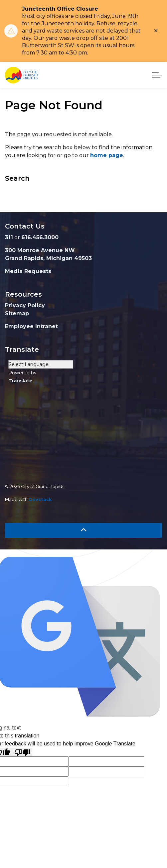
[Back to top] (83, 530)
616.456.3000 (40, 237)
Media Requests (28, 271)
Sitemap (17, 313)
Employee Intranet (31, 326)
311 (9, 237)
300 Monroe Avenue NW (40, 250)
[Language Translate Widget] (41, 364)
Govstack (40, 499)
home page (107, 155)
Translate (20, 381)
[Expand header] (157, 75)
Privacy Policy (25, 305)
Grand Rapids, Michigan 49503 (48, 258)
